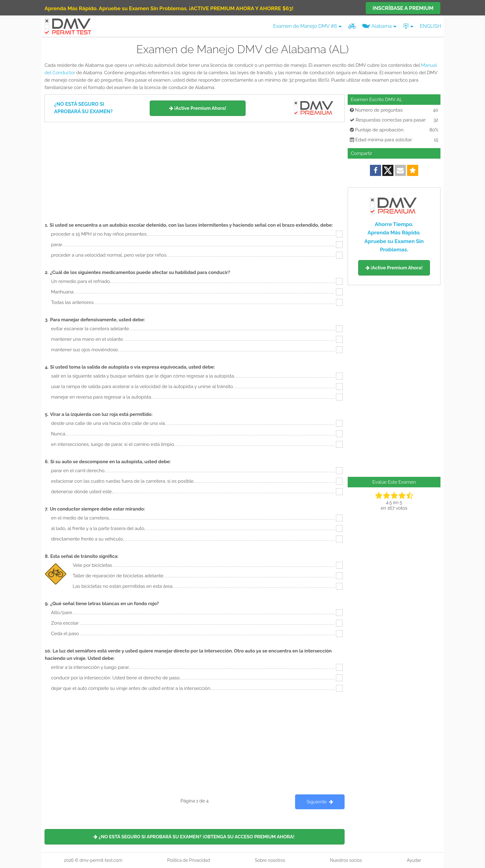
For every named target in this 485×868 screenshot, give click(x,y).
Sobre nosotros (270, 860)
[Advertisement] (195, 169)
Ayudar (414, 860)
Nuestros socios (346, 860)
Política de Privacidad (188, 860)
